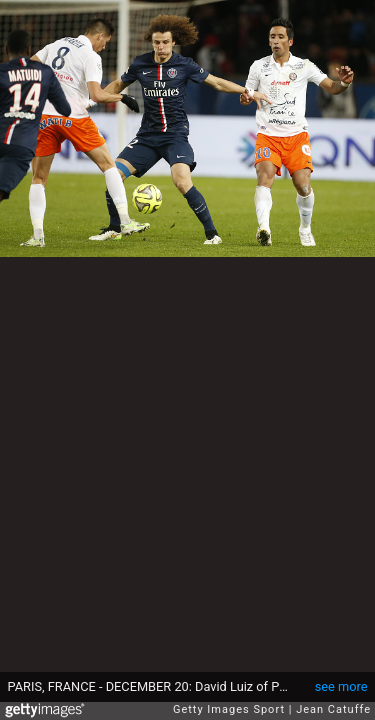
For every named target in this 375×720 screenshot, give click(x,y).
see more (341, 686)
